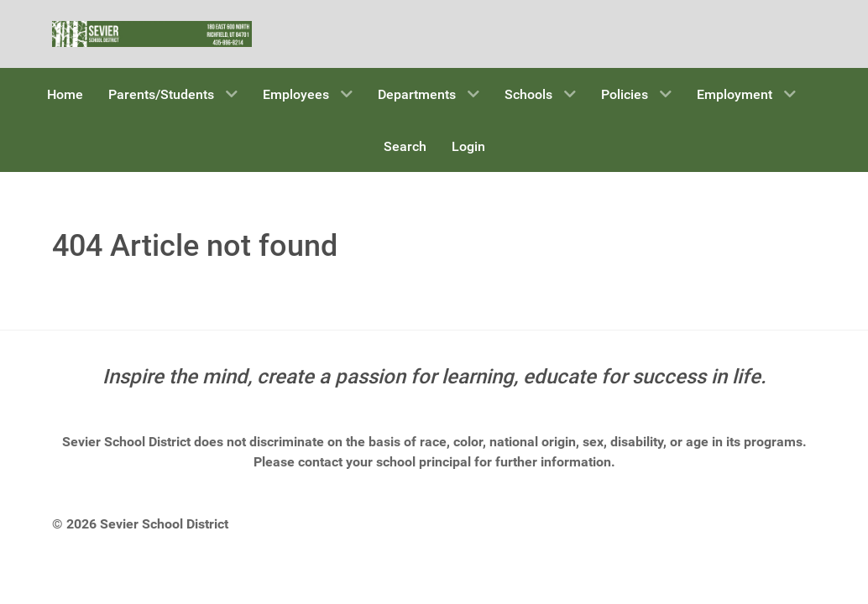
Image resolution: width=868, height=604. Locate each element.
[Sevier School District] (152, 32)
